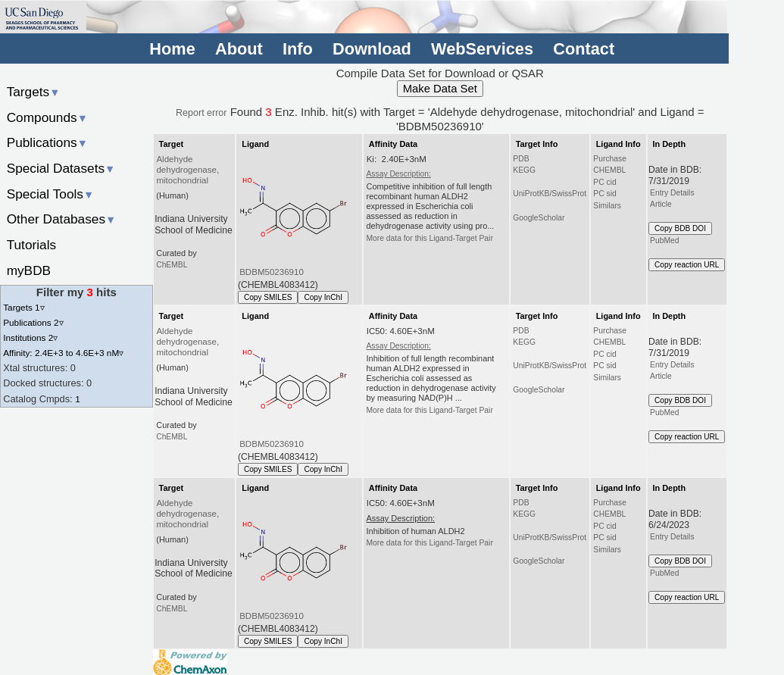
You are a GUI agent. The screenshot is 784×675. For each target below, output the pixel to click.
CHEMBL (609, 170)
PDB (521, 159)
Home (172, 49)
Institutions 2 (30, 337)
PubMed (664, 241)
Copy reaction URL (687, 265)
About (239, 49)
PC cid (604, 182)
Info (298, 49)
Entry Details (672, 193)
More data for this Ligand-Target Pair (429, 238)
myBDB (29, 270)
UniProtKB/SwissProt (550, 194)
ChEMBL (172, 265)
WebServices (482, 49)
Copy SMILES (268, 297)
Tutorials (32, 245)
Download (372, 49)
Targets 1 (23, 307)
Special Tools (51, 194)
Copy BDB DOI (680, 228)
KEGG (524, 170)
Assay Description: (398, 174)
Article (661, 204)
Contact (584, 49)
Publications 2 (33, 322)
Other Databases (62, 219)
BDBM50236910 (272, 272)
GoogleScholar (539, 218)
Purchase (610, 159)
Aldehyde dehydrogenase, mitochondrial (187, 170)
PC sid (604, 194)
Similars (607, 206)
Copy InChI (323, 297)
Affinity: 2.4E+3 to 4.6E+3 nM (63, 353)
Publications (47, 142)
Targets (34, 92)
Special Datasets (61, 168)
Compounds (47, 117)
